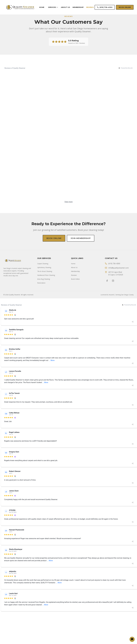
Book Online (125, 7)
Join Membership (82, 238)
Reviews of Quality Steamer (15, 68)
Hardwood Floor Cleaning (46, 479)
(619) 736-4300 (105, 7)
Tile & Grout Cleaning (45, 475)
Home (42, 7)
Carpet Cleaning (43, 467)
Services (53, 7)
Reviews (90, 7)
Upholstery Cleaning (44, 471)
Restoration (41, 486)
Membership (78, 7)
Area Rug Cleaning (44, 483)
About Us (65, 7)
